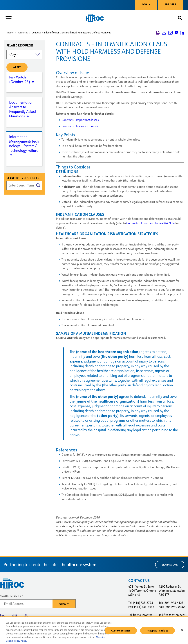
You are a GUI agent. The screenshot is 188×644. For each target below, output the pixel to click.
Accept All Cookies (157, 632)
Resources (23, 33)
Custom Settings (121, 632)
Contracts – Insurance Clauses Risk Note (151, 223)
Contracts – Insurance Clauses (80, 126)
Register (170, 4)
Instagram (15, 616)
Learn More (170, 565)
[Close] (182, 632)
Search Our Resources (23, 178)
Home (10, 33)
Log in (146, 4)
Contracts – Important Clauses (80, 120)
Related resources (20, 45)
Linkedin (2, 616)
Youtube (26, 616)
